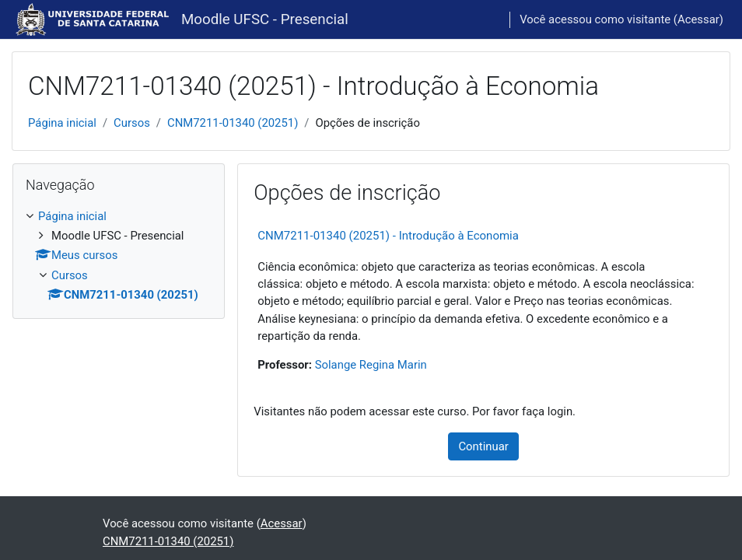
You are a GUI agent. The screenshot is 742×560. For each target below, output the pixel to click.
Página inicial (62, 123)
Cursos (132, 123)
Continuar (483, 446)
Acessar (698, 19)
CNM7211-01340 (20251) (233, 123)
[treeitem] (119, 256)
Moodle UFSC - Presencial (265, 19)
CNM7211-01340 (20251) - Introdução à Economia (388, 236)
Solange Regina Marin (371, 365)
